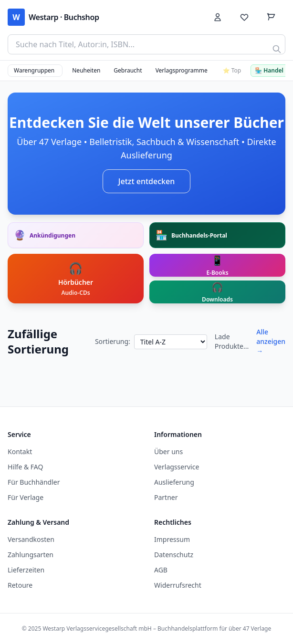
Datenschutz (174, 555)
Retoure (20, 585)
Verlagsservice (177, 467)
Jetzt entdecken (146, 181)
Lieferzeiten (26, 570)
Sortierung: (113, 341)
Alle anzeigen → (271, 341)
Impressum (172, 539)
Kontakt (20, 452)
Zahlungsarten (31, 555)
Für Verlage (26, 497)
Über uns (168, 452)
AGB (161, 570)
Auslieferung (174, 482)
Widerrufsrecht (178, 585)
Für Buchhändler (34, 482)
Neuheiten (86, 70)
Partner (166, 497)
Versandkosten (31, 539)
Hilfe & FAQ (25, 467)
